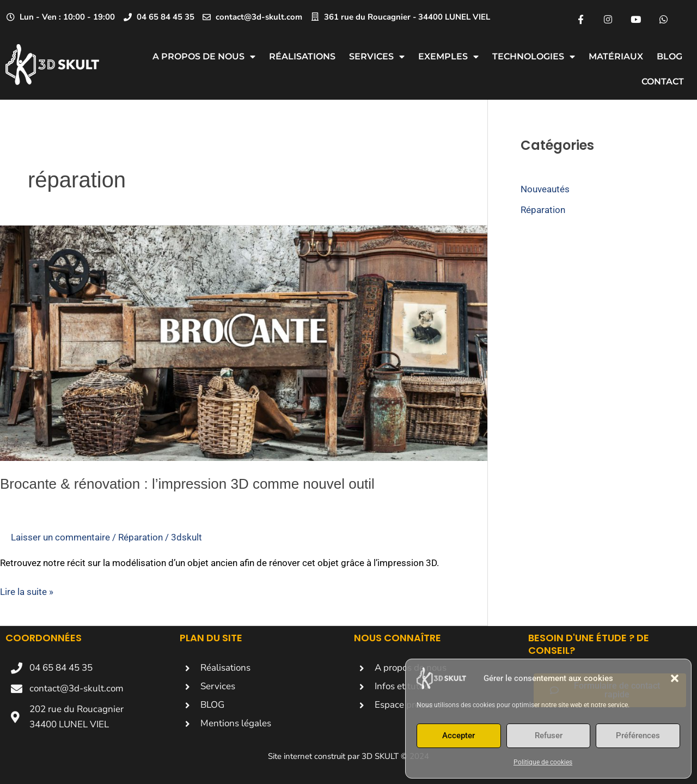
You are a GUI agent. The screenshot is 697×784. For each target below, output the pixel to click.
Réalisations (302, 56)
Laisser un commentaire (60, 537)
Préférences (638, 736)
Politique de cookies (543, 762)
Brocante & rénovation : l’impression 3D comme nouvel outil (187, 484)
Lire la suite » (27, 591)
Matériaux (616, 56)
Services (377, 57)
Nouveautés (545, 189)
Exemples (448, 57)
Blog (670, 56)
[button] (675, 678)
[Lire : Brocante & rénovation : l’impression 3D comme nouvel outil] (244, 343)
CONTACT (663, 81)
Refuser (549, 736)
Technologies (534, 57)
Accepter (458, 736)
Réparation (140, 537)
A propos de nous (204, 57)
